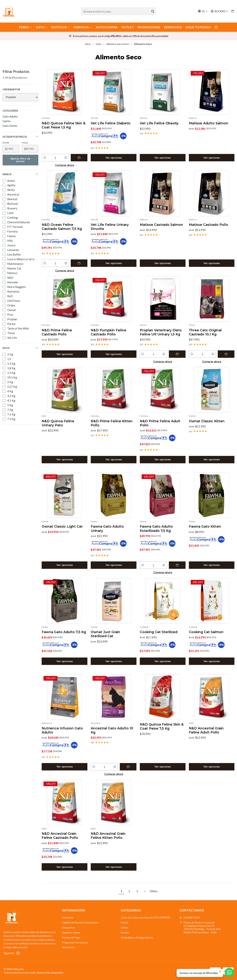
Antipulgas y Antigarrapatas (137, 937)
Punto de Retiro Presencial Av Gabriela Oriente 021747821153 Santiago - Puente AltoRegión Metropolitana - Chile (200, 927)
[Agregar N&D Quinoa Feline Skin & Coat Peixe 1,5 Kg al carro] (79, 158)
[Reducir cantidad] (45, 158)
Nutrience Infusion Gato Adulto (62, 730)
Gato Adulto (10, 116)
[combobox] (119, 11)
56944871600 (190, 917)
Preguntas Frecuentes (75, 942)
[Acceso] (219, 11)
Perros (125, 922)
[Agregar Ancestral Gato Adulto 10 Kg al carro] (128, 767)
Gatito (7, 121)
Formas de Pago (71, 937)
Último (154, 891)
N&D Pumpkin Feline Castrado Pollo (109, 332)
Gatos (124, 927)
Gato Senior (10, 126)
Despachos (173, 27)
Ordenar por (11, 89)
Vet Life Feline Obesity (159, 123)
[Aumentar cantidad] (66, 158)
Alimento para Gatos (118, 44)
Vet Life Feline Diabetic (111, 123)
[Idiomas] (203, 11)
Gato (42, 27)
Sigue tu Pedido (198, 27)
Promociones (149, 27)
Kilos (21, 348)
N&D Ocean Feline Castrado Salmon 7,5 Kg (62, 227)
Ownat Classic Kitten (207, 421)
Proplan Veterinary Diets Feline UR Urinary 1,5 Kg (161, 332)
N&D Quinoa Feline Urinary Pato (58, 423)
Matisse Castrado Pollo (208, 225)
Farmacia (83, 27)
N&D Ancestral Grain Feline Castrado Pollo (60, 836)
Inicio (88, 44)
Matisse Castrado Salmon (161, 225)
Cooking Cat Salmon (206, 632)
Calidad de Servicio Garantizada (80, 922)
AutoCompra (107, 27)
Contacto (68, 917)
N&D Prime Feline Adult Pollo (160, 423)
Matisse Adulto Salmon (209, 123)
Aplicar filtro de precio (20, 160)
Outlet (128, 27)
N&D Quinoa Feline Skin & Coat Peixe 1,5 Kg (64, 125)
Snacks (125, 932)
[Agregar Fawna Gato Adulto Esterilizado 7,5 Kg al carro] (177, 565)
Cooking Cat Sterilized (159, 632)
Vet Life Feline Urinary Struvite (110, 227)
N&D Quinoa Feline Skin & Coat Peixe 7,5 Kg (162, 726)
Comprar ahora (65, 165)
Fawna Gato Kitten (205, 526)
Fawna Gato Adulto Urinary (107, 528)
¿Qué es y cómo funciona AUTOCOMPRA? (146, 917)
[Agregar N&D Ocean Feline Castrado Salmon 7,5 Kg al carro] (79, 263)
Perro (26, 27)
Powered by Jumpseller (50, 973)
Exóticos (61, 27)
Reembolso (69, 947)
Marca (21, 174)
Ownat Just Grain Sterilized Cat (105, 634)
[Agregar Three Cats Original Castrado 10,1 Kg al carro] (226, 354)
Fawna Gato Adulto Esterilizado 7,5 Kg (156, 528)
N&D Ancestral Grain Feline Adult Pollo (206, 730)
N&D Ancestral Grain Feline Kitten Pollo (108, 836)
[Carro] (233, 11)
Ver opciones (114, 158)
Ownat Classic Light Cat (62, 526)
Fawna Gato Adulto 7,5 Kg (64, 632)
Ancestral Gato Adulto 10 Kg (112, 730)
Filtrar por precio (21, 137)
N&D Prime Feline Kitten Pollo (112, 423)
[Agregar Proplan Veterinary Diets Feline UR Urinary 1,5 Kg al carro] (177, 354)
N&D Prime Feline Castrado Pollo (57, 332)
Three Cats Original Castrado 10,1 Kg (205, 332)
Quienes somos (71, 932)
